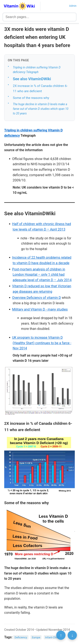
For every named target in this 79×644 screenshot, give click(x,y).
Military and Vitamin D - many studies (40, 309)
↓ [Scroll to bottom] (72, 635)
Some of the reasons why (31, 98)
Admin (73, 6)
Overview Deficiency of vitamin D (36, 298)
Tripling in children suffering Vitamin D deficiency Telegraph (37, 70)
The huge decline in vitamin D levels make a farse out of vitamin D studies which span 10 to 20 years (41, 109)
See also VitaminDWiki (32, 79)
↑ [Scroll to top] (61, 635)
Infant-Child (52, 637)
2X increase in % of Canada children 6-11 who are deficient (40, 89)
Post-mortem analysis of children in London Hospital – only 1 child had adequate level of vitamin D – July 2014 (42, 275)
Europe (36, 637)
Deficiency (21, 637)
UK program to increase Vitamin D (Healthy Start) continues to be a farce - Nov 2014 (42, 343)
